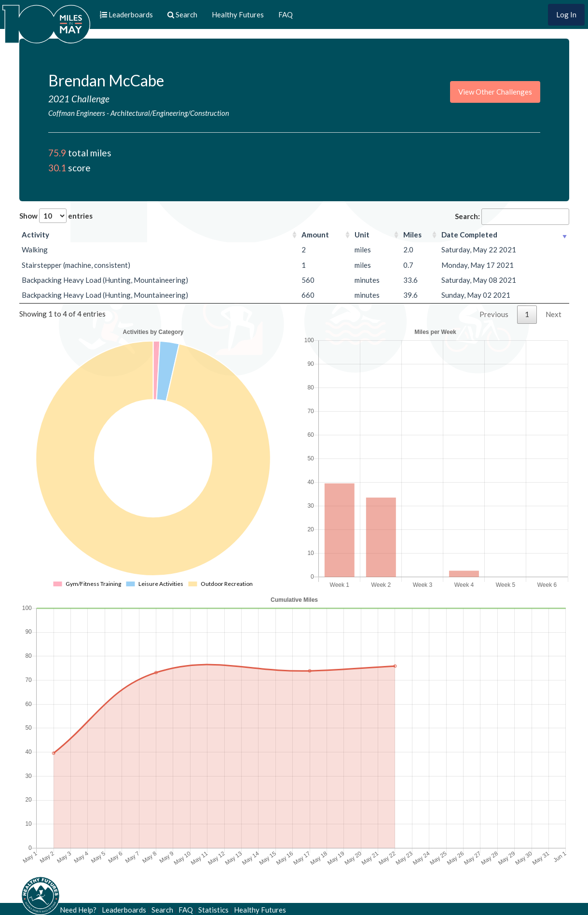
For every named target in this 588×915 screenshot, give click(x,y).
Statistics (213, 910)
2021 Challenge (79, 99)
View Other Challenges (495, 92)
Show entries (56, 216)
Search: (512, 216)
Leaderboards (124, 910)
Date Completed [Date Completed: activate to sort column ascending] (469, 235)
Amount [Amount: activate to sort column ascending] (315, 235)
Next (554, 314)
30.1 (57, 168)
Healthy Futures (238, 14)
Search (162, 910)
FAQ (286, 14)
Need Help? (78, 910)
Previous (494, 314)
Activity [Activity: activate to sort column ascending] (35, 235)
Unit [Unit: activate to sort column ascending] (362, 235)
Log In (566, 14)
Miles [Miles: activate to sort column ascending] (412, 235)
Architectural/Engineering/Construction (170, 113)
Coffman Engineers (77, 113)
